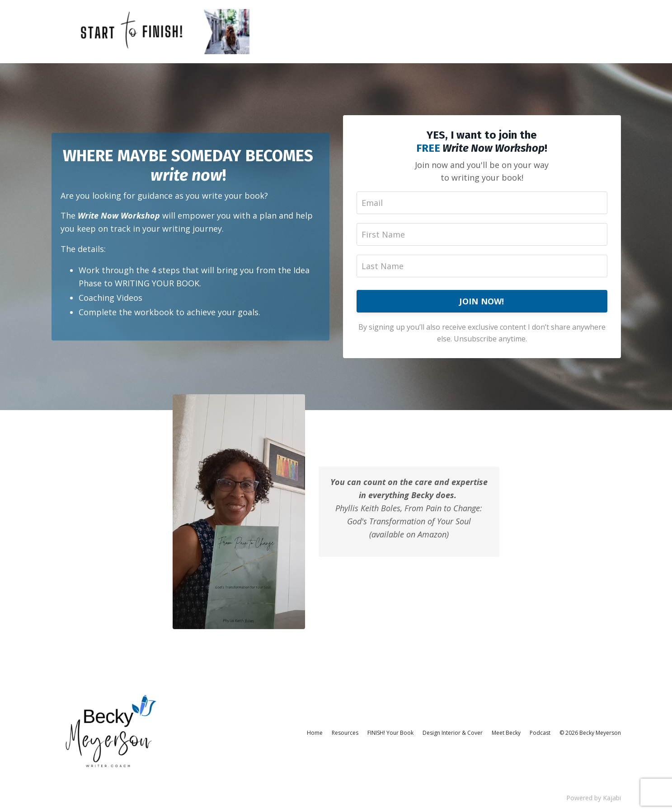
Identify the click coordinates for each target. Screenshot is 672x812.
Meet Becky (506, 733)
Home (315, 733)
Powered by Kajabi (594, 798)
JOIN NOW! (482, 301)
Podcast (540, 733)
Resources (345, 733)
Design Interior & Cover (453, 733)
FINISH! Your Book (390, 733)
